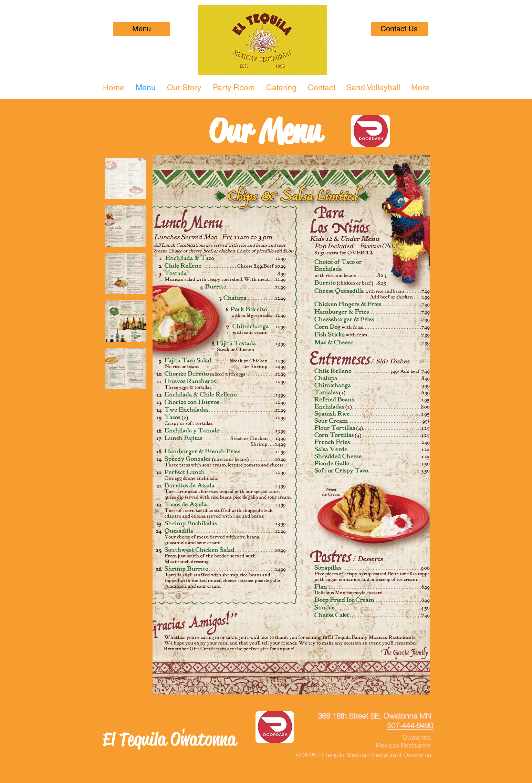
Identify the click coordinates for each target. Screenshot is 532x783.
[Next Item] (418, 425)
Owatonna (417, 737)
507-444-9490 (410, 725)
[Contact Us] (399, 29)
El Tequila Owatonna (169, 739)
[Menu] (142, 29)
